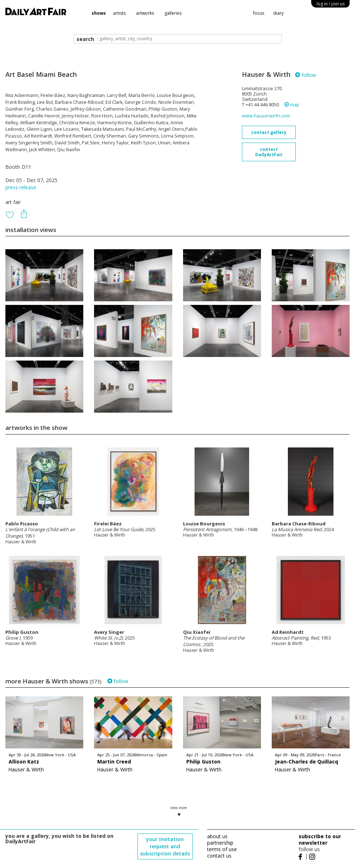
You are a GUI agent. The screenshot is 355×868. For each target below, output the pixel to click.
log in (331, 4)
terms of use (222, 849)
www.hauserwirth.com (266, 116)
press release (21, 187)
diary (278, 13)
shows (99, 13)
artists (119, 13)
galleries (173, 13)
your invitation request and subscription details (165, 846)
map (292, 105)
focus (259, 13)
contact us (219, 856)
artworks (145, 13)
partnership (220, 843)
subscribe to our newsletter (320, 839)
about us (217, 836)
